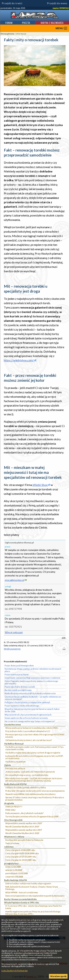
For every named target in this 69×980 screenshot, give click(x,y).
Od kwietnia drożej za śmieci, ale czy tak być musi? (29, 740)
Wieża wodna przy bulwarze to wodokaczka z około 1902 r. (32, 728)
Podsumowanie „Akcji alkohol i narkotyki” (25, 813)
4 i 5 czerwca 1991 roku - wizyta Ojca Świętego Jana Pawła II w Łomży (33, 907)
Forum (9, 23)
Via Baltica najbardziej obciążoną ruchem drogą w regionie (33, 753)
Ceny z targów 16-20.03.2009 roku (21, 860)
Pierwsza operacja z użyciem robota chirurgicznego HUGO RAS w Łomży (35, 736)
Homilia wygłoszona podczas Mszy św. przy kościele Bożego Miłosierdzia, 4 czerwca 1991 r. (33, 913)
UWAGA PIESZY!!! (14, 807)
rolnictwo (9, 847)
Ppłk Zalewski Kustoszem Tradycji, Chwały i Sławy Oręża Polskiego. (32, 888)
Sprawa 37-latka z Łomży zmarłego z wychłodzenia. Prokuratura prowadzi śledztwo (35, 799)
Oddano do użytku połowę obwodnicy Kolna (26, 787)
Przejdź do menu (57, 3)
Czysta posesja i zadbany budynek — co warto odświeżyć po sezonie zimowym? (33, 698)
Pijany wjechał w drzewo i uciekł (20, 687)
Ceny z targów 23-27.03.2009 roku (21, 857)
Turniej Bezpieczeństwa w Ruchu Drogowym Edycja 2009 (32, 816)
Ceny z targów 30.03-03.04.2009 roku (22, 853)
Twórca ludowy (12, 843)
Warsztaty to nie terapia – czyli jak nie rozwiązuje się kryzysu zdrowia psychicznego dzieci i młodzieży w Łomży (34, 779)
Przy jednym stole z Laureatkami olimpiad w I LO (28, 731)
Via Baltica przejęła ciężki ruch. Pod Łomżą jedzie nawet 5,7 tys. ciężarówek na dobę (35, 748)
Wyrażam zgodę (58, 976)
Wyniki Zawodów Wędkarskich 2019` (22, 827)
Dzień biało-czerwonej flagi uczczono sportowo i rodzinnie (32, 678)
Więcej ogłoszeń (14, 632)
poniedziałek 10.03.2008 (16, 873)
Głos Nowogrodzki (13, 820)
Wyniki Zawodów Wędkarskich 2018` (22, 833)
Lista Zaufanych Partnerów (15, 971)
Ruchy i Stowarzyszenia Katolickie (20, 899)
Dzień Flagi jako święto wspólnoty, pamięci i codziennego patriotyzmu (31, 682)
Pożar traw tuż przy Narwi (17, 674)
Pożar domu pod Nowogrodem (19, 665)
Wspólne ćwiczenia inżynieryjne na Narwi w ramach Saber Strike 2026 (32, 710)
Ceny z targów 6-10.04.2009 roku (20, 850)
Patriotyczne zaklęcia (15, 768)
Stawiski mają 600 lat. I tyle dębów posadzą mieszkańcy (30, 794)
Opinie (8, 765)
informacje (21, 34)
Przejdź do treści (12, 3)
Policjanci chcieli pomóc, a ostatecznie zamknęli (27, 702)
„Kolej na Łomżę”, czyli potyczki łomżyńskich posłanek (30, 772)
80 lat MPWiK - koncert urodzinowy (22, 892)
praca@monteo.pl (15, 580)
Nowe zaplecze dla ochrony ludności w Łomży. (26, 718)
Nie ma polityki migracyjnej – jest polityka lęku (27, 775)
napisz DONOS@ (61, 8)
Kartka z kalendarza (52, 23)
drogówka (9, 803)
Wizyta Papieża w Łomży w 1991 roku (22, 902)
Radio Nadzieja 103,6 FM (16, 880)
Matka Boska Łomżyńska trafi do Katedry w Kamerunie (30, 693)
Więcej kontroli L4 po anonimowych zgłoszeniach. (28, 715)
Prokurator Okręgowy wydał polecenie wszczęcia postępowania (35, 791)
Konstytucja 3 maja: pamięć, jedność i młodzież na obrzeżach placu (33, 670)
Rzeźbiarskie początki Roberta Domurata (24, 840)
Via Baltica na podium (15, 762)
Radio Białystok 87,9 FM (15, 784)
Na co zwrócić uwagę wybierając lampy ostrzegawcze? (30, 721)
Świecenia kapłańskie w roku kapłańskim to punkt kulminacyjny (35, 896)
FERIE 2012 (10, 810)
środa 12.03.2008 (13, 867)
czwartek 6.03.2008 (14, 877)
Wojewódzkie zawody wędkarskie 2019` (24, 830)
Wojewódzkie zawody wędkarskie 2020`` (24, 823)
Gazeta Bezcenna (13, 725)
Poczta (26, 23)
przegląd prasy (11, 863)
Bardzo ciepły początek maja (18, 690)
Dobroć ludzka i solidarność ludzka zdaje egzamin (28, 883)
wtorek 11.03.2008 (14, 870)
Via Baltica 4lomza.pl (14, 744)
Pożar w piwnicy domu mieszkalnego (22, 706)
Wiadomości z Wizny (14, 837)
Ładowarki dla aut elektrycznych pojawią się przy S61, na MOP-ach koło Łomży (34, 757)
